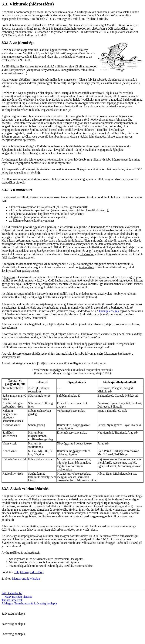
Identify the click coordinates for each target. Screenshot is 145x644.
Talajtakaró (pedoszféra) (29, 572)
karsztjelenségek (109, 311)
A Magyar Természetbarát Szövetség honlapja (29, 603)
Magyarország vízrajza (26, 579)
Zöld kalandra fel (12, 593)
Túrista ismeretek (12, 600)
